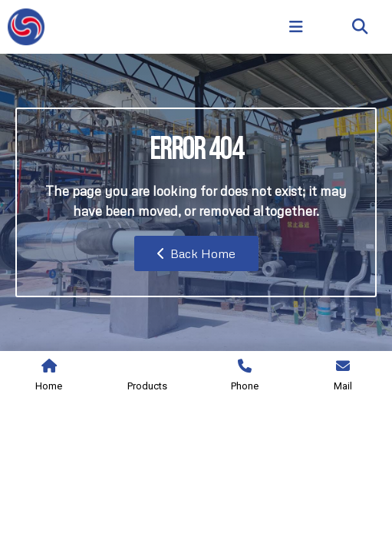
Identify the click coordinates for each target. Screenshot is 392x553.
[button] (360, 27)
